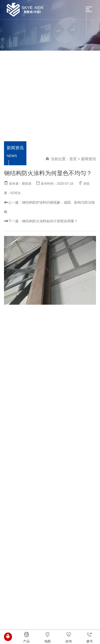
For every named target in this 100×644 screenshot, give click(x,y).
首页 (73, 159)
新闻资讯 (89, 159)
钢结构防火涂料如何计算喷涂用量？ (50, 221)
